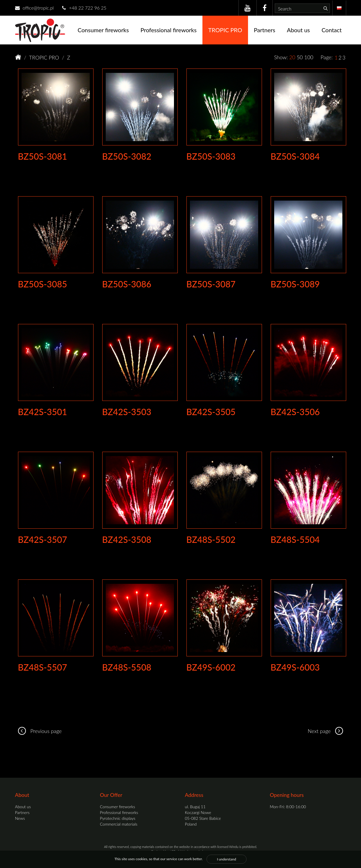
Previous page (38, 731)
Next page (327, 731)
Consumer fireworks (103, 30)
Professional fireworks (169, 30)
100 (309, 57)
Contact (332, 30)
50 (300, 57)
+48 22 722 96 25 (84, 8)
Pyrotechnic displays (118, 818)
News (20, 818)
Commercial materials (119, 824)
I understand (227, 859)
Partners (265, 30)
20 (292, 57)
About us (298, 30)
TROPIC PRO (225, 30)
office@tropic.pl (34, 8)
